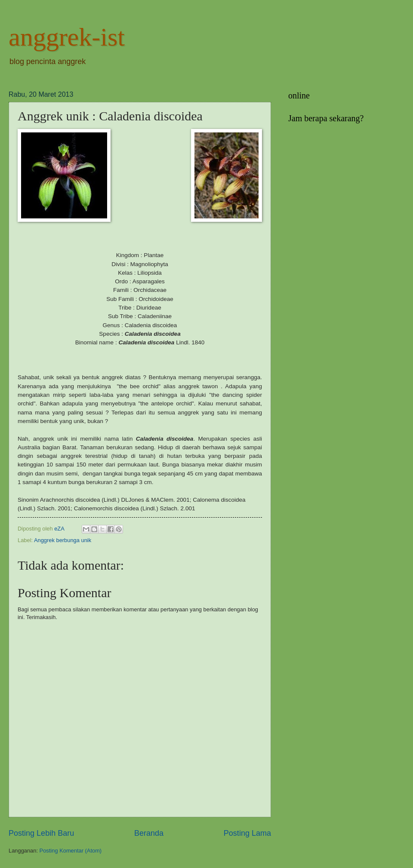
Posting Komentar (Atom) (71, 851)
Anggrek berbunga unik (63, 540)
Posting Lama (247, 833)
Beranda (149, 833)
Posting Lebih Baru (41, 833)
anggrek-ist (67, 37)
